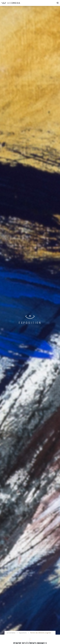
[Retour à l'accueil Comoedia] (31, 3)
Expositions (23, 633)
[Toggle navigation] (58, 3)
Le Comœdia (11, 633)
